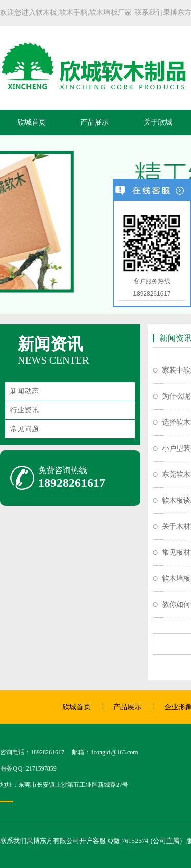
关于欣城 (158, 122)
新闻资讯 (50, 344)
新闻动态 (24, 391)
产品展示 (95, 122)
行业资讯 (24, 410)
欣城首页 (32, 122)
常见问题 (24, 429)
